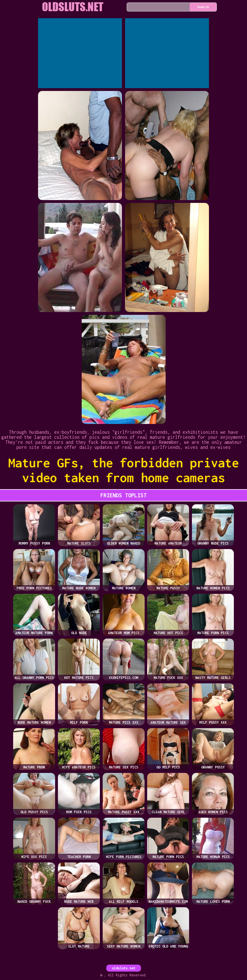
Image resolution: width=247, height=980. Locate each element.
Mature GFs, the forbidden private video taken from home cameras (123, 470)
